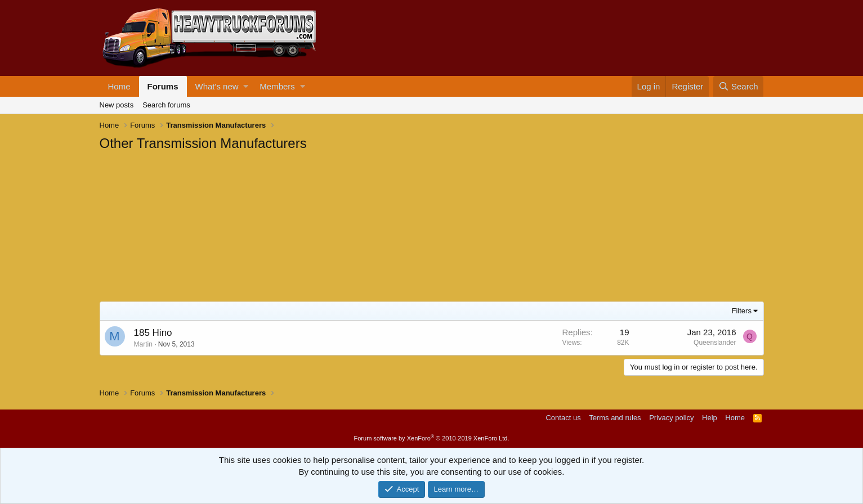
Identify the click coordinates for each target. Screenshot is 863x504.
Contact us (563, 418)
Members (277, 86)
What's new (217, 86)
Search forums (166, 105)
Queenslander (715, 343)
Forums (163, 86)
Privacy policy (671, 418)
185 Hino (153, 333)
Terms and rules (615, 418)
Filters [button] (742, 311)
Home (119, 86)
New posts (117, 105)
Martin (143, 344)
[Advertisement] (184, 228)
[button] (246, 86)
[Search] (739, 86)
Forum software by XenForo (432, 438)
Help (710, 418)
